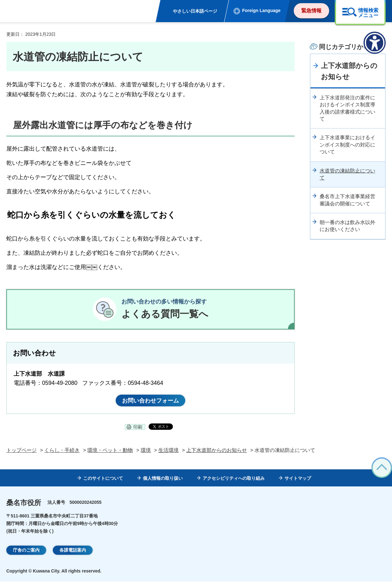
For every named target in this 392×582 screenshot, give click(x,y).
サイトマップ (298, 479)
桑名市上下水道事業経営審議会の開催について (347, 200)
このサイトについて (103, 479)
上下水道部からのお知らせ (349, 71)
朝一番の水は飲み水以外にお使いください (347, 226)
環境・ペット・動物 (110, 451)
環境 (146, 451)
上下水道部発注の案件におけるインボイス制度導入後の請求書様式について (347, 108)
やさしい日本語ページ (195, 11)
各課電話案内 (73, 551)
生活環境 (168, 451)
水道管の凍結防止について (347, 174)
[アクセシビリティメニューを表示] (375, 43)
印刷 (138, 428)
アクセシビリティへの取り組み (234, 479)
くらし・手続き (62, 451)
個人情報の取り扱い (163, 479)
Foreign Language (261, 10)
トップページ (21, 451)
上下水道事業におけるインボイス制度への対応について (347, 145)
